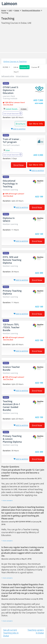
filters (5, 67)
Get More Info (35, 124)
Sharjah (14, 109)
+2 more (23, 109)
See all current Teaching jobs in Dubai (11, 633)
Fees (16, 72)
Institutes (25, 67)
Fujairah (8, 109)
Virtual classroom (22, 76)
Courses (35, 67)
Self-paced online (8, 76)
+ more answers (7, 500)
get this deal (8, 105)
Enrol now (19, 165)
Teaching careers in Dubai (36, 631)
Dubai (8, 150)
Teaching (8, 18)
